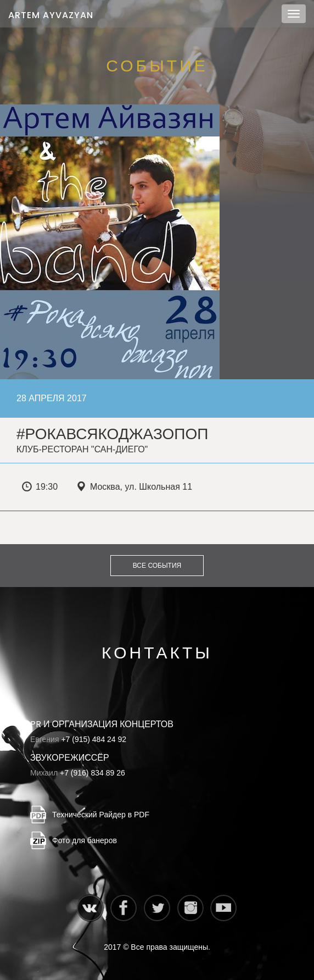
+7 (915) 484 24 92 (94, 739)
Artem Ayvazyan (51, 15)
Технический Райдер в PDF (101, 815)
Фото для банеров (85, 840)
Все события (157, 566)
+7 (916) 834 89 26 (92, 773)
